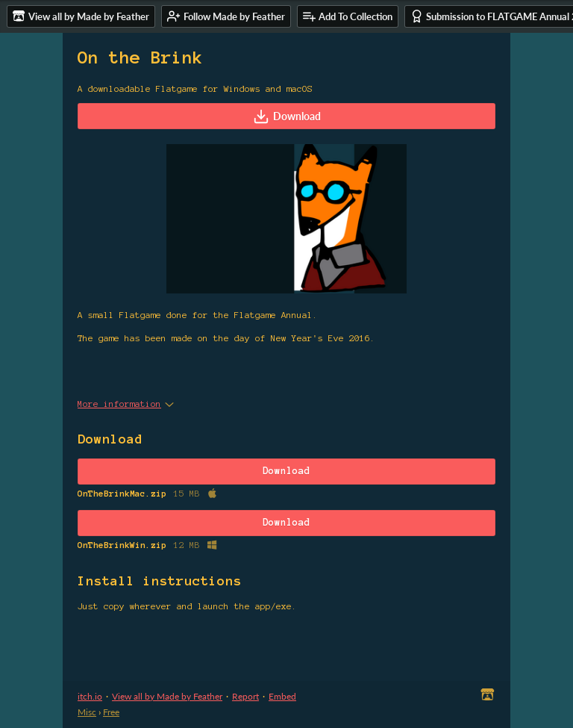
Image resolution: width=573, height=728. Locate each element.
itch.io (90, 696)
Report (245, 696)
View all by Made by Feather (167, 696)
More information (126, 404)
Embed (282, 696)
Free (111, 712)
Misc (87, 712)
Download (287, 116)
